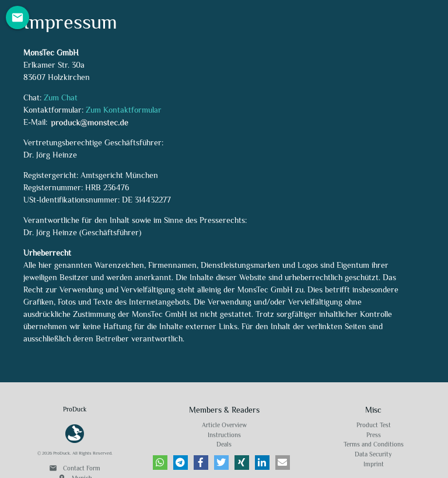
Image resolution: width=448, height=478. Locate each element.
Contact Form (75, 468)
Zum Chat (61, 97)
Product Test (374, 425)
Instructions (224, 435)
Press (374, 435)
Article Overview (224, 425)
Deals (224, 444)
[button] (160, 463)
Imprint (374, 464)
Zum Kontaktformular (124, 110)
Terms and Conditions (374, 444)
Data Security (373, 454)
